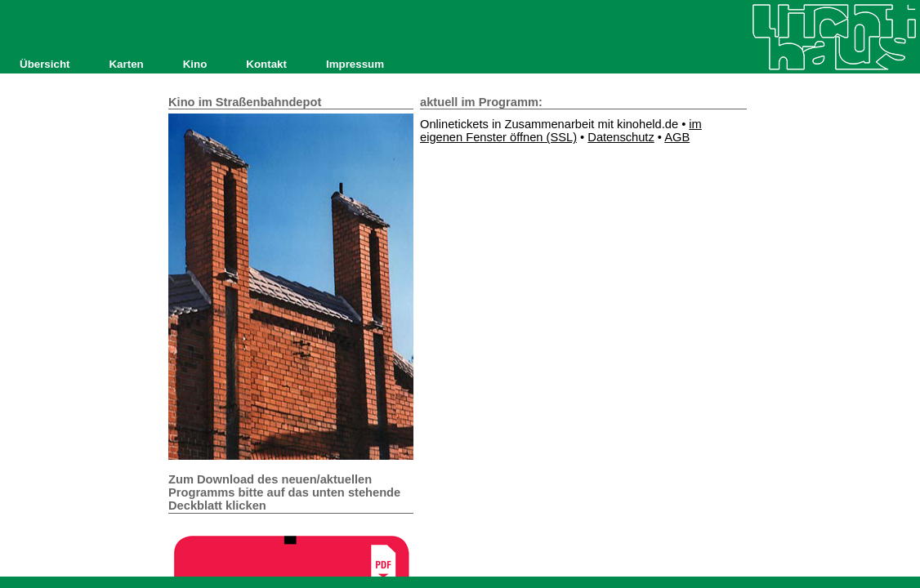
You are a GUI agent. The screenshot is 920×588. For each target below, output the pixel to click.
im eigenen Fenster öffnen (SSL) (561, 131)
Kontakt (266, 64)
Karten (126, 64)
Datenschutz (621, 137)
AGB (677, 137)
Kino (195, 64)
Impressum (355, 64)
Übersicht (45, 64)
